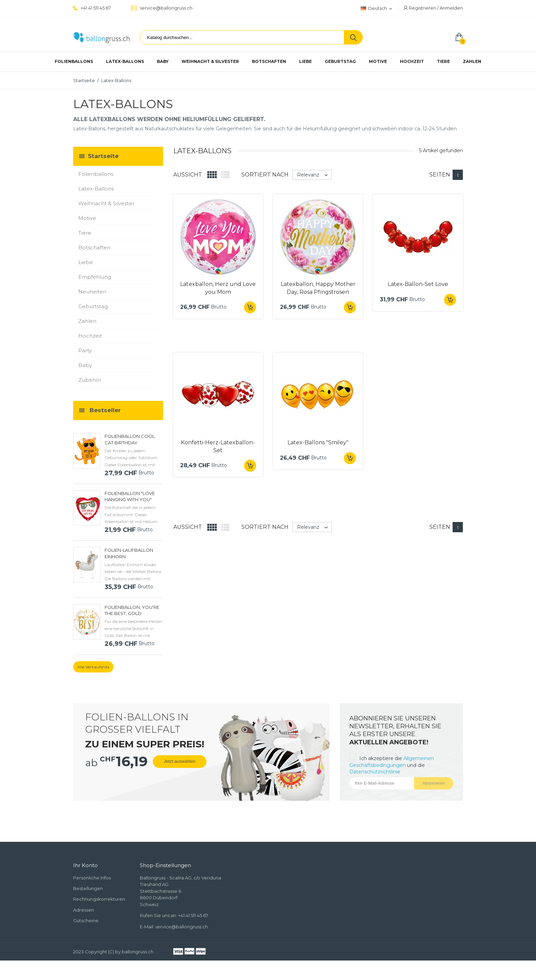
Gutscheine (86, 920)
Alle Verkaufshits (93, 667)
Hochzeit (412, 61)
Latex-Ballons (125, 61)
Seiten (440, 175)
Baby (163, 61)
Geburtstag (340, 61)
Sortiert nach (265, 175)
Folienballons (74, 61)
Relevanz (314, 175)
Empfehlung (95, 277)
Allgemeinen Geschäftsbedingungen (392, 762)
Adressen (84, 910)
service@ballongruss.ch (162, 8)
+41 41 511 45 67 (92, 8)
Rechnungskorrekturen (99, 899)
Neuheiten (92, 292)
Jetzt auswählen (180, 761)
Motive (378, 61)
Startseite (103, 156)
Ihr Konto (85, 865)
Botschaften (269, 61)
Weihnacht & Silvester (210, 61)
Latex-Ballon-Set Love (418, 284)
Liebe (305, 61)
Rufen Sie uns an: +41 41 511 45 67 (174, 915)
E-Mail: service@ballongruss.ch (174, 927)
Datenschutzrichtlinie (375, 772)
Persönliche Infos (92, 878)
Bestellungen (88, 888)
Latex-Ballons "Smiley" (318, 442)
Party (85, 350)
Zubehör (90, 380)
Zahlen (472, 61)
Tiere (443, 61)
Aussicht (188, 175)
